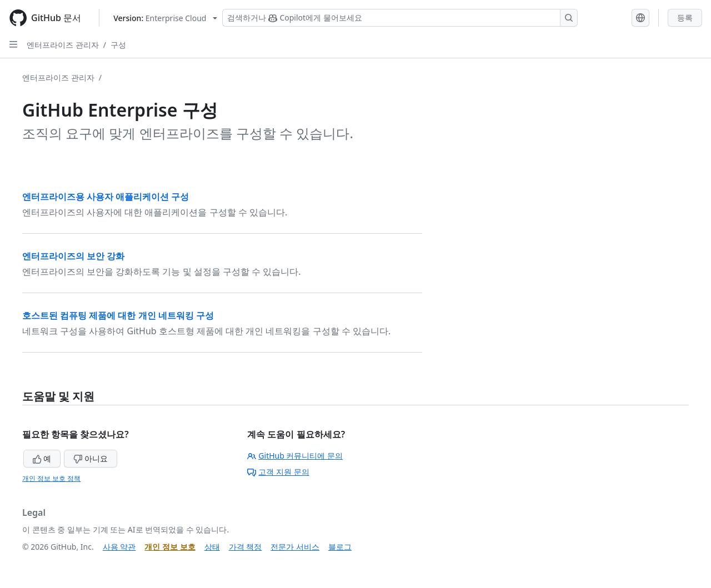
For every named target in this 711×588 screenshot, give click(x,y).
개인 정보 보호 (170, 547)
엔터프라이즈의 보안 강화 (73, 256)
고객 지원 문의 (278, 472)
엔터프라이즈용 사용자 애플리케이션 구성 (106, 197)
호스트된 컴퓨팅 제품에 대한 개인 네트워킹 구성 (118, 315)
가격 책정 (246, 547)
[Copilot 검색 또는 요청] (400, 18)
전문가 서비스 (295, 547)
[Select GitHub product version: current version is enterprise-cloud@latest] (165, 18)
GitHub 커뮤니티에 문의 (295, 456)
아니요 (91, 458)
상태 (212, 547)
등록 (685, 17)
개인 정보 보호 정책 (51, 478)
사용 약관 (119, 547)
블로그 (340, 547)
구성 (118, 45)
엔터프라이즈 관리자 (63, 45)
